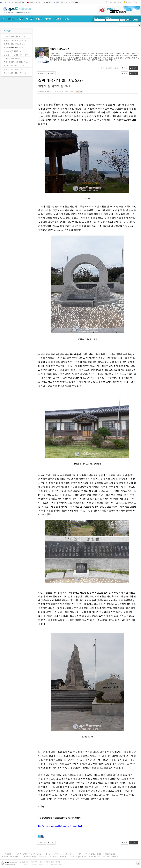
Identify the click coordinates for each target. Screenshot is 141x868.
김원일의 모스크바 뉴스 (13, 36)
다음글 (51, 73)
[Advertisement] (17, 93)
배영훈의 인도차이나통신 (13, 44)
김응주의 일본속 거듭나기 (14, 40)
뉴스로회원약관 (36, 854)
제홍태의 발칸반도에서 (13, 66)
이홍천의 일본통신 (11, 58)
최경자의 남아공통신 (12, 69)
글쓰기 (133, 68)
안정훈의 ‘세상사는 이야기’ (14, 55)
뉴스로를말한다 (7, 854)
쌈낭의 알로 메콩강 (11, 51)
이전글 (41, 73)
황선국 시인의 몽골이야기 (14, 73)
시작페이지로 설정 (115, 2)
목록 (124, 73)
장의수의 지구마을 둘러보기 (15, 62)
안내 (124, 68)
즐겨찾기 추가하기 (133, 2)
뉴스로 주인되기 (22, 854)
